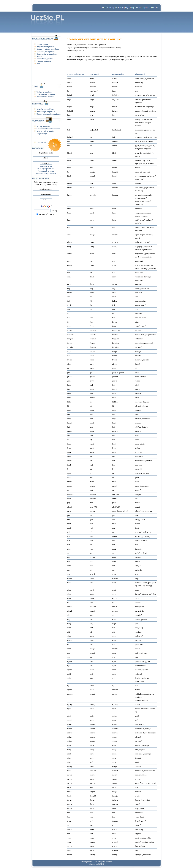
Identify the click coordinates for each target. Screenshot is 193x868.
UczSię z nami (43, 44)
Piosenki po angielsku (46, 112)
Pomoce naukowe (44, 61)
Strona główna (86, 862)
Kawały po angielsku (45, 109)
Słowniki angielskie (45, 59)
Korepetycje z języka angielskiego (45, 132)
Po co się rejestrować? (46, 169)
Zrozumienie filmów (45, 97)
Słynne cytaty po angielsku (48, 49)
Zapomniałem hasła (46, 171)
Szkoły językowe (44, 126)
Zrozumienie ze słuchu (46, 94)
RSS (38, 64)
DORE (101, 864)
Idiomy (40, 56)
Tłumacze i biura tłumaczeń (48, 129)
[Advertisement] (47, 74)
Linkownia (41, 142)
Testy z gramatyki (44, 92)
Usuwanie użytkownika (46, 173)
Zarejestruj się (46, 166)
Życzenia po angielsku (46, 51)
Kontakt (109, 862)
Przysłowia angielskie (46, 47)
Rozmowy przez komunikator (49, 114)
